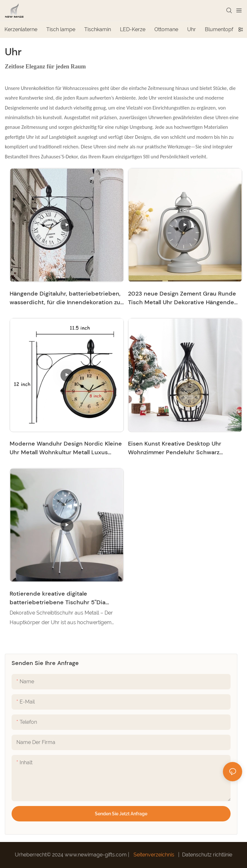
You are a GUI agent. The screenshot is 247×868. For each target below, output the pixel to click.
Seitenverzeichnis (154, 855)
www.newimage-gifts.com (96, 855)
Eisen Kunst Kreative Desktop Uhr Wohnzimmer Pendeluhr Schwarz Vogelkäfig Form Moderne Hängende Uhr (184, 448)
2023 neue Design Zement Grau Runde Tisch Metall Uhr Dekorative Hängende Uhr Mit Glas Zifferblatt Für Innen (182, 298)
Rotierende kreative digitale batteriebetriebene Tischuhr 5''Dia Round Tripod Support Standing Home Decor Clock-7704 (63, 598)
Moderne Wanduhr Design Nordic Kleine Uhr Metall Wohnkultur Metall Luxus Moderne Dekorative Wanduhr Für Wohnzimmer (66, 448)
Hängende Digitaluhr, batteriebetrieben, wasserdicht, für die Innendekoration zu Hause (65, 298)
